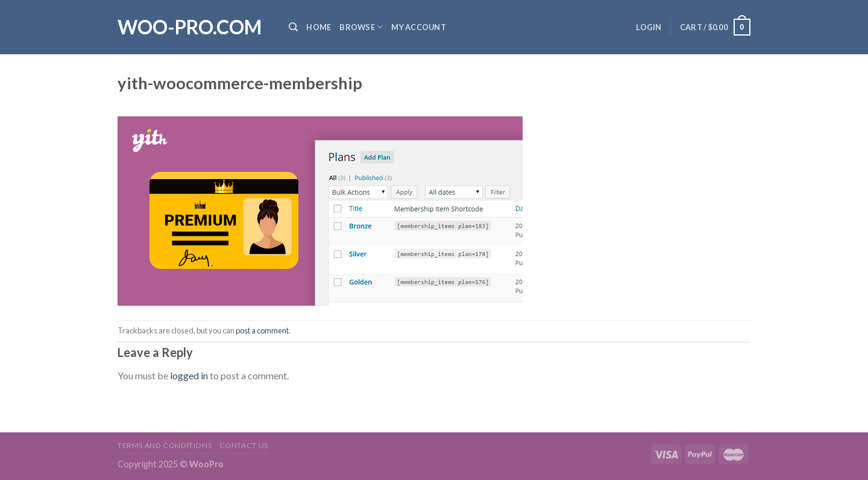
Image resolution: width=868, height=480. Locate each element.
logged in (189, 375)
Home (319, 27)
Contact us (244, 445)
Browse (361, 27)
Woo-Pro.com (190, 27)
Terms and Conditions (165, 445)
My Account (419, 27)
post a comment (262, 330)
